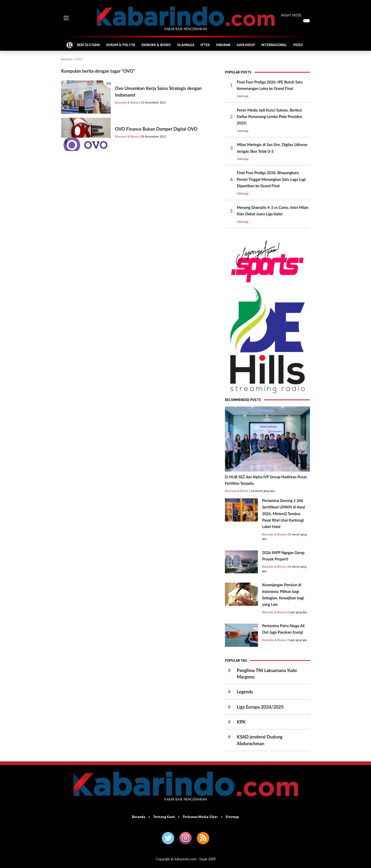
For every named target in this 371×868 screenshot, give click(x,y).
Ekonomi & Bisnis (127, 102)
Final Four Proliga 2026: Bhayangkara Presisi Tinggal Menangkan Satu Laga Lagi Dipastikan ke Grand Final (271, 179)
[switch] (306, 21)
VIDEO (298, 45)
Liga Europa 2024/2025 (260, 707)
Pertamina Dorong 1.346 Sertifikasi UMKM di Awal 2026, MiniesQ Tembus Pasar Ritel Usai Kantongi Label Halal (284, 514)
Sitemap (232, 817)
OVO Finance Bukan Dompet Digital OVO (156, 129)
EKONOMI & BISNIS (156, 45)
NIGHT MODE (291, 15)
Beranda (66, 59)
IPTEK (205, 45)
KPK (241, 722)
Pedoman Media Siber (200, 817)
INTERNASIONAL (274, 45)
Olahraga (243, 96)
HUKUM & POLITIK (121, 45)
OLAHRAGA (186, 45)
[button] (66, 18)
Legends (245, 692)
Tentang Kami (164, 817)
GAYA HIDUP (246, 45)
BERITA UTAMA (88, 45)
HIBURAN (223, 45)
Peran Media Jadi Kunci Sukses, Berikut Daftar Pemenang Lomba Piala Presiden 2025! (269, 117)
